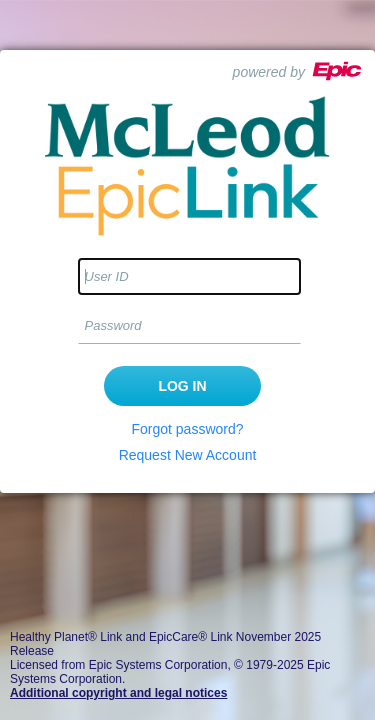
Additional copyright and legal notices (118, 693)
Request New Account (188, 455)
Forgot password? (187, 429)
